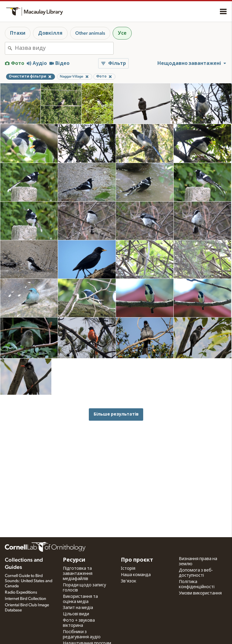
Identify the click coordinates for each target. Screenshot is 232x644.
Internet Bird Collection (26, 599)
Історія (128, 569)
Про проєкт (137, 560)
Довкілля (50, 33)
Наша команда (136, 575)
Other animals (90, 33)
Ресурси (74, 560)
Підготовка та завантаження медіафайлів (78, 574)
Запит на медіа (78, 608)
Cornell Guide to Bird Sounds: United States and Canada (29, 581)
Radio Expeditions (21, 592)
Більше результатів (116, 414)
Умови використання (200, 593)
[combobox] (64, 48)
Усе (122, 33)
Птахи (18, 33)
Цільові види (76, 614)
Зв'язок (129, 581)
